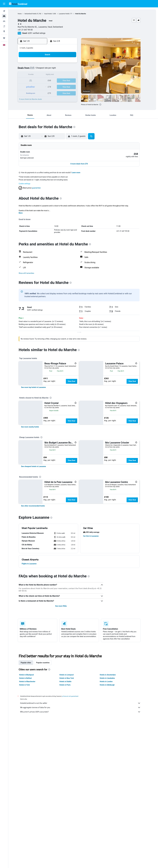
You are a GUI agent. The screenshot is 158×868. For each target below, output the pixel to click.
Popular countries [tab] (47, 758)
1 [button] (69, 63)
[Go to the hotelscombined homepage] (18, 4)
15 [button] (69, 75)
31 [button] (40, 92)
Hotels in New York (71, 774)
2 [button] (75, 63)
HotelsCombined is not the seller (84, 799)
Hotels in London (110, 777)
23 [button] (75, 81)
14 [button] (63, 75)
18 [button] (46, 81)
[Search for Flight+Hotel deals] (4, 26)
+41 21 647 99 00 (29, 30)
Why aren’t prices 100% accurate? (84, 807)
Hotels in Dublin (69, 777)
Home (24, 14)
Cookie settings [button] (29, 181)
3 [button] (40, 69)
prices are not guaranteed (74, 792)
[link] (38, 409)
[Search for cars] (4, 21)
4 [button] (46, 69)
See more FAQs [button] (65, 702)
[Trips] (4, 38)
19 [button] (52, 81)
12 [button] (52, 75)
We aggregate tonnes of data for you (84, 803)
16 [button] (75, 75)
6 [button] (58, 69)
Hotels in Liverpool (71, 770)
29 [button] (69, 87)
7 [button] (63, 69)
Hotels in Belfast (30, 774)
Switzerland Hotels (35, 14)
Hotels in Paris (69, 780)
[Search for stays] (4, 16)
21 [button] (63, 81)
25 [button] (46, 87)
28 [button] (63, 87)
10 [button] (40, 75)
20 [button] (58, 81)
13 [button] (58, 75)
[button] (4, 4)
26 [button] (52, 87)
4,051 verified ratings (41, 33)
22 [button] (69, 81)
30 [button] (75, 87)
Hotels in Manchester (31, 777)
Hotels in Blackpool (31, 770)
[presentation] (104, 104)
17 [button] (40, 81)
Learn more (80, 170)
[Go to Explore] (4, 31)
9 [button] (75, 69)
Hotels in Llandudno (111, 774)
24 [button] (40, 87)
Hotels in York (29, 780)
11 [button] (46, 75)
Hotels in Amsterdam (112, 770)
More (25, 210)
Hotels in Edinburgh (111, 780)
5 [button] (52, 69)
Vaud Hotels (52, 14)
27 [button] (58, 87)
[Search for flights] (4, 11)
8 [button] (69, 69)
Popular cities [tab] (30, 758)
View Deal (76, 379)
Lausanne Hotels (68, 14)
